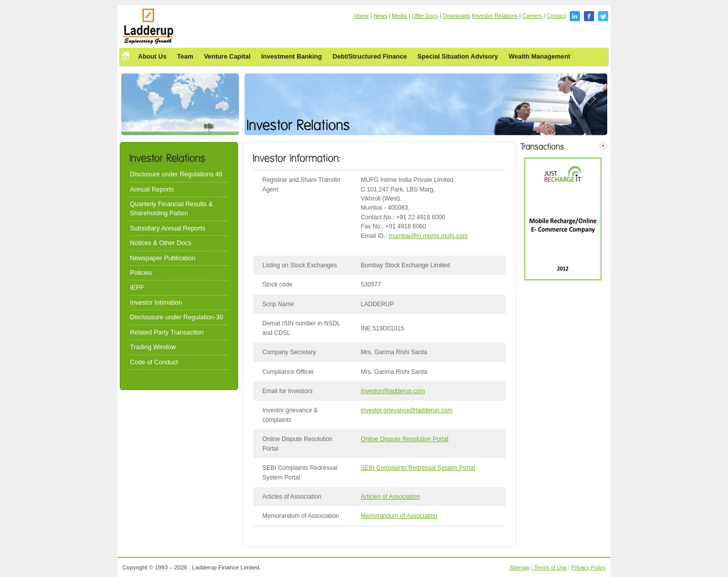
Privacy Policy (588, 567)
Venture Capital (227, 57)
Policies (141, 273)
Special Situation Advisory (458, 57)
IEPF (137, 287)
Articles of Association (391, 497)
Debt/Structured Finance (370, 57)
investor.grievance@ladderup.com (407, 410)
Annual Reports (152, 189)
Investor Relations (495, 16)
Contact (556, 16)
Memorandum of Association (399, 516)
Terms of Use (550, 567)
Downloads (457, 16)
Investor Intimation (156, 303)
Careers (532, 16)
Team (185, 57)
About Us (152, 57)
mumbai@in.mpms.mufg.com (428, 236)
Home (361, 16)
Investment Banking (292, 57)
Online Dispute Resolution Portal (405, 439)
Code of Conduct (154, 362)
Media (399, 16)
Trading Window (153, 347)
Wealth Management (539, 57)
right (603, 146)
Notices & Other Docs (161, 243)
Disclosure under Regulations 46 (176, 174)
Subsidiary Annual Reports (168, 228)
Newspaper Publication (163, 258)
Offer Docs (425, 16)
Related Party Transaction (167, 332)
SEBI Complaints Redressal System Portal (418, 468)
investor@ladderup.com (393, 391)
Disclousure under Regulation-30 (176, 317)
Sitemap (520, 567)
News (381, 16)
